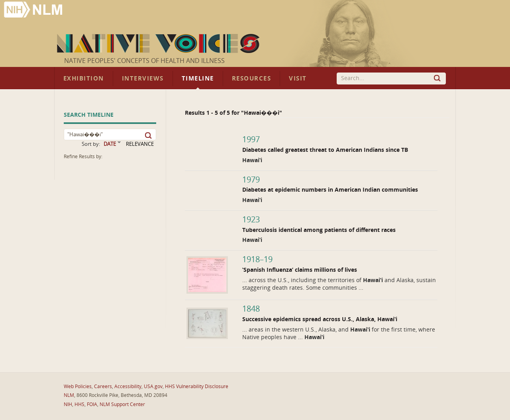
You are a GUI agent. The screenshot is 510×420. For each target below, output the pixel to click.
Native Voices (159, 43)
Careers (103, 387)
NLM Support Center (122, 404)
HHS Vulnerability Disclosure (197, 387)
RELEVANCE (140, 144)
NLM (69, 395)
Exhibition (84, 79)
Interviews (143, 79)
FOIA (92, 404)
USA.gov (153, 387)
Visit (298, 79)
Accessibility (128, 387)
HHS (79, 404)
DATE (110, 144)
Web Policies (78, 387)
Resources (251, 79)
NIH (68, 404)
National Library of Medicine (34, 11)
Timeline (198, 79)
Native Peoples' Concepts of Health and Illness (144, 61)
